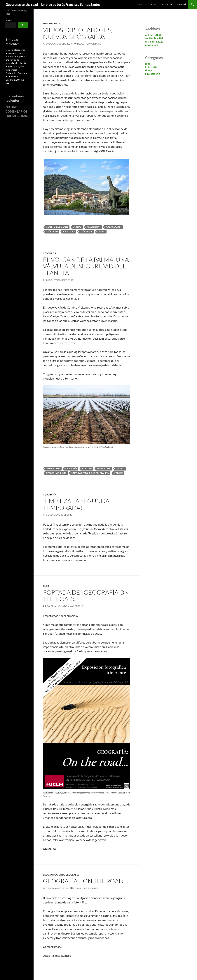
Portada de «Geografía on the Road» (86, 596)
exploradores (114, 227)
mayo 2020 (152, 45)
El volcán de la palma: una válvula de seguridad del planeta (86, 266)
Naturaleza (104, 469)
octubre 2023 (153, 35)
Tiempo (101, 232)
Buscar (9, 20)
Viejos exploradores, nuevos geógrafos (77, 33)
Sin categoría (51, 24)
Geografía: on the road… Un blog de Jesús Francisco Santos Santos (53, 4)
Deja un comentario (89, 44)
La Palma (87, 469)
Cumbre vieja (53, 469)
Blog (46, 586)
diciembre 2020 (154, 42)
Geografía (69, 232)
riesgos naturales (56, 473)
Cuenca (77, 227)
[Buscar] (23, 25)
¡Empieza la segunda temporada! (76, 504)
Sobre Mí (181, 4)
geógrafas (52, 232)
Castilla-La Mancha (57, 227)
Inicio (140, 4)
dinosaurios (94, 227)
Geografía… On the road (83, 881)
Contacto (166, 4)
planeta (120, 469)
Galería (51, 606)
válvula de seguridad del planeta (90, 473)
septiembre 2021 (155, 38)
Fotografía (57, 875)
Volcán (118, 473)
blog (153, 4)
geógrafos (86, 232)
